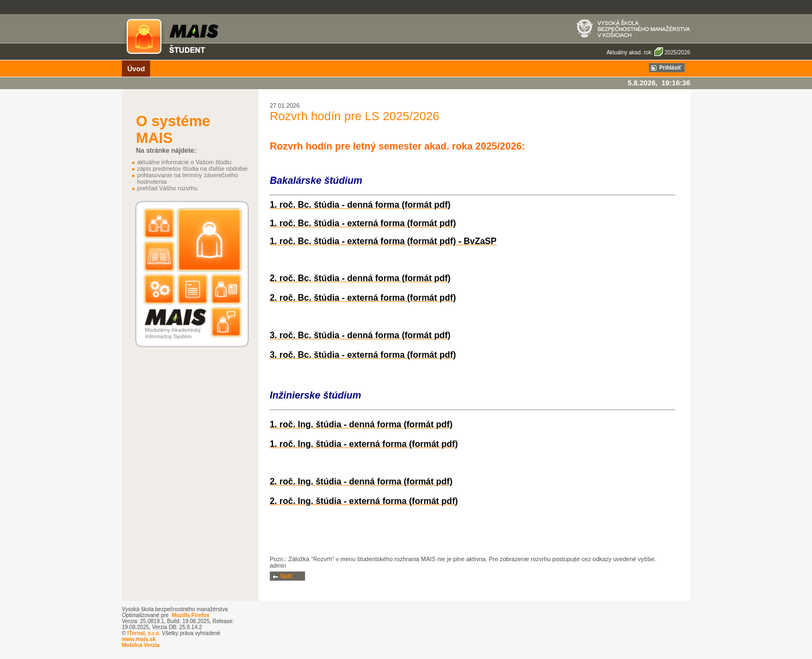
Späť (286, 576)
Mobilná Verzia (141, 645)
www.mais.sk (139, 639)
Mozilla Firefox (191, 615)
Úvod (136, 69)
